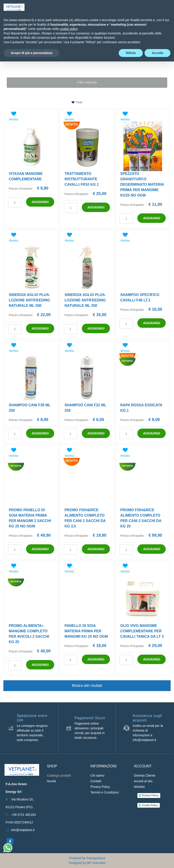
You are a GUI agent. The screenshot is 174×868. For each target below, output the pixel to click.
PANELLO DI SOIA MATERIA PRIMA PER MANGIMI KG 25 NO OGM (86, 631)
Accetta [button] (157, 53)
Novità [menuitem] (51, 781)
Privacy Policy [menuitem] (100, 787)
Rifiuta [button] (131, 53)
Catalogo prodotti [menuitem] (59, 775)
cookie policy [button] (69, 29)
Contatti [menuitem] (96, 781)
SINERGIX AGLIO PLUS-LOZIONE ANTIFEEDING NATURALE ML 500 (29, 300)
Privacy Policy (150, 795)
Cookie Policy (150, 805)
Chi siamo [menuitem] (97, 775)
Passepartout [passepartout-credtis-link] (96, 858)
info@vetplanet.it (23, 830)
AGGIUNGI (40, 202)
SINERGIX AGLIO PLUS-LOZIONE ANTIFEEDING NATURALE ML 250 (85, 300)
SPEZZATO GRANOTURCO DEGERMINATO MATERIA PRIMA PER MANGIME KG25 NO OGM (142, 184)
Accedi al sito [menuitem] (143, 781)
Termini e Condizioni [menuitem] (105, 792)
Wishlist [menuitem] (139, 787)
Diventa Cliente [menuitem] (145, 775)
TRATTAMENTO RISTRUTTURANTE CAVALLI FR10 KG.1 (82, 179)
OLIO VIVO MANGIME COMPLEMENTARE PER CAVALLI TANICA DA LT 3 (142, 631)
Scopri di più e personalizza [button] (31, 53)
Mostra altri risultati (87, 686)
